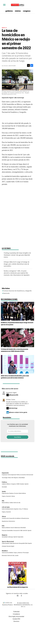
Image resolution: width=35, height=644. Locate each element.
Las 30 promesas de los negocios (18, 587)
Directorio (16, 621)
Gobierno (4, 484)
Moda (20, 493)
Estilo (3, 509)
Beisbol (7, 543)
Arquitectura (5, 521)
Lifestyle (4, 546)
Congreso (13, 484)
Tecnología (5, 478)
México (4, 28)
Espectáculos (5, 493)
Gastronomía (5, 553)
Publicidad (16, 612)
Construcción (5, 518)
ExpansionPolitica (21, 596)
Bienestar (4, 556)
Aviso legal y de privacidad (16, 616)
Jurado (17, 556)
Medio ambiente (6, 528)
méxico (18, 11)
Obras (9, 478)
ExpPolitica (14, 596)
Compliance (16, 614)
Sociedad (4, 487)
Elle (3, 501)
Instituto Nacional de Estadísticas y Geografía (17, 291)
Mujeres (16, 478)
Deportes (16, 509)
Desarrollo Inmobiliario (15, 518)
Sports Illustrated (8, 541)
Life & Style (6, 507)
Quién (4, 491)
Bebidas (11, 553)
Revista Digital (10, 546)
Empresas (4, 475)
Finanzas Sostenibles (7, 531)
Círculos (16, 493)
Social (12, 528)
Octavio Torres (11, 400)
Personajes (26, 553)
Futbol (3, 543)
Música (26, 509)
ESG (12, 478)
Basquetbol (22, 543)
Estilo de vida (17, 503)
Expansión (5, 473)
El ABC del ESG (23, 531)
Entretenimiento (9, 509)
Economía (23, 475)
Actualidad (5, 537)
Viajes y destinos (18, 553)
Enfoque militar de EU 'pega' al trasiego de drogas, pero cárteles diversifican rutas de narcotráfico (17, 264)
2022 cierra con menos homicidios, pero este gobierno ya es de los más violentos (15, 377)
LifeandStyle (22, 478)
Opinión (27, 484)
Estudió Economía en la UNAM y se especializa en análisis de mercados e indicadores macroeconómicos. (17, 404)
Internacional (30, 475)
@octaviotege (19, 98)
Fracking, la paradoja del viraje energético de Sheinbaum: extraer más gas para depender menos (17, 255)
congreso (27, 11)
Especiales (20, 537)
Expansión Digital (11, 393)
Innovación (16, 531)
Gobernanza (17, 528)
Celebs (11, 503)
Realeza (11, 493)
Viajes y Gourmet (6, 496)
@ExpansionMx (14, 395)
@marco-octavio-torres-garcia (18, 412)
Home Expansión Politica (14, 475)
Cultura (13, 496)
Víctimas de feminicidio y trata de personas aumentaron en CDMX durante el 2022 (15, 350)
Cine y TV (21, 509)
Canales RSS (16, 619)
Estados (22, 484)
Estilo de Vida (11, 556)
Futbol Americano (14, 543)
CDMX (18, 484)
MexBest (5, 551)
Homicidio (6, 293)
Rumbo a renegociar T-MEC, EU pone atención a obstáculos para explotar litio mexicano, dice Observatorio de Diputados (17, 273)
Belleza (24, 493)
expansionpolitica (18, 596)
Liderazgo (10, 537)
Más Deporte (28, 543)
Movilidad (23, 528)
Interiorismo (12, 521)
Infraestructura (25, 518)
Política (4, 482)
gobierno (9, 11)
